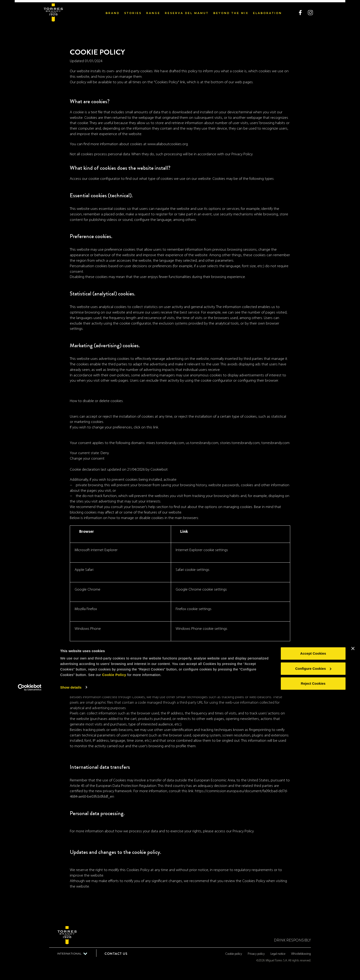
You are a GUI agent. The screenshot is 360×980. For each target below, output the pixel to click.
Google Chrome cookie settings (201, 590)
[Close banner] (353, 932)
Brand (113, 11)
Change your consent (87, 459)
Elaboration (267, 11)
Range (153, 11)
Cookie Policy (114, 958)
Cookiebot (159, 470)
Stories (133, 11)
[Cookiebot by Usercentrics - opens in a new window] (30, 971)
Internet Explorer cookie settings (202, 550)
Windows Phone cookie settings (201, 629)
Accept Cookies (313, 937)
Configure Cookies (313, 952)
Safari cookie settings (193, 570)
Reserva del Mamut (187, 11)
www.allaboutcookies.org (168, 144)
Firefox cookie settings (194, 609)
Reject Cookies (313, 967)
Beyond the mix (231, 11)
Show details (71, 971)
